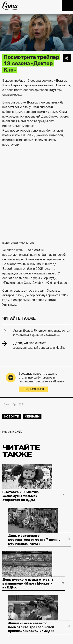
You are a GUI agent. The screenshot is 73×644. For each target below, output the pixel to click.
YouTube (29, 243)
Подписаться (33, 389)
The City (10, 6)
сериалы (32, 417)
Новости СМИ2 (12, 432)
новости (12, 417)
